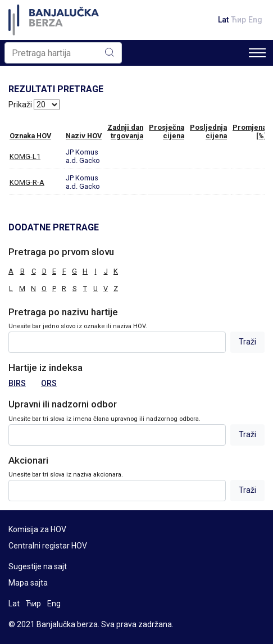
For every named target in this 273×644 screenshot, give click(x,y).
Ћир (238, 20)
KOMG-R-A (27, 182)
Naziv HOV (84, 136)
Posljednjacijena (208, 131)
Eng (255, 20)
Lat (223, 20)
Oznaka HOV (30, 136)
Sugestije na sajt (38, 566)
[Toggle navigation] (257, 53)
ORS (49, 383)
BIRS (17, 383)
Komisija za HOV (37, 529)
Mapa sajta (28, 583)
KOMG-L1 (25, 157)
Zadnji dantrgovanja (125, 131)
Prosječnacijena (167, 131)
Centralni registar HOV (48, 546)
